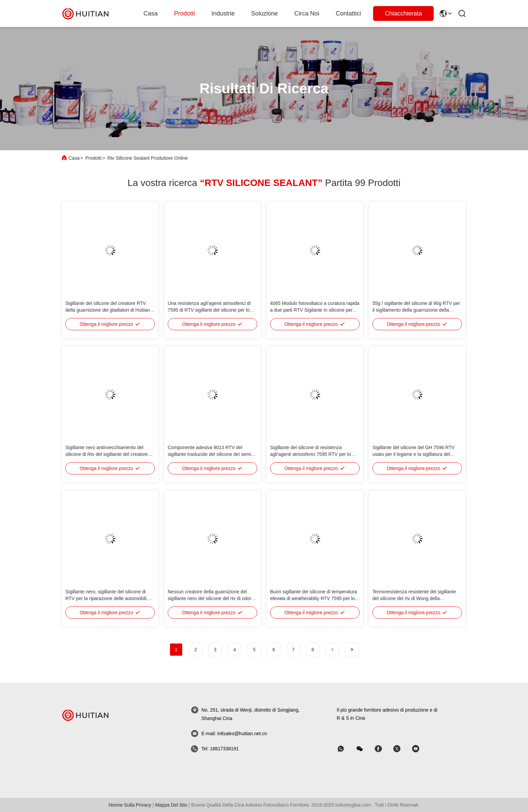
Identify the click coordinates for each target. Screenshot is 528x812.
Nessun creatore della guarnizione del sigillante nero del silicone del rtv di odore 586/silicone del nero (211, 598)
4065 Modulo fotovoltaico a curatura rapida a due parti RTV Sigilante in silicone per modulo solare (315, 310)
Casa (151, 13)
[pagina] (332, 650)
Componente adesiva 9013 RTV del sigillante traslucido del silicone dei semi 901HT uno (209, 454)
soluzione (265, 13)
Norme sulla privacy (130, 805)
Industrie (223, 13)
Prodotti (185, 13)
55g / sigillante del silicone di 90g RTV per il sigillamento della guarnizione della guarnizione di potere (416, 310)
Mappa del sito (171, 805)
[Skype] (383, 749)
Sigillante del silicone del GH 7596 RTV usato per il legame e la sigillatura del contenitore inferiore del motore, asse (414, 454)
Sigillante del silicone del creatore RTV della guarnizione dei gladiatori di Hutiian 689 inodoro (108, 310)
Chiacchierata (403, 13)
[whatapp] (345, 749)
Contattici (348, 13)
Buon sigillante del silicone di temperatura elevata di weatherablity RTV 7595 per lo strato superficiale (313, 598)
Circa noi (307, 13)
